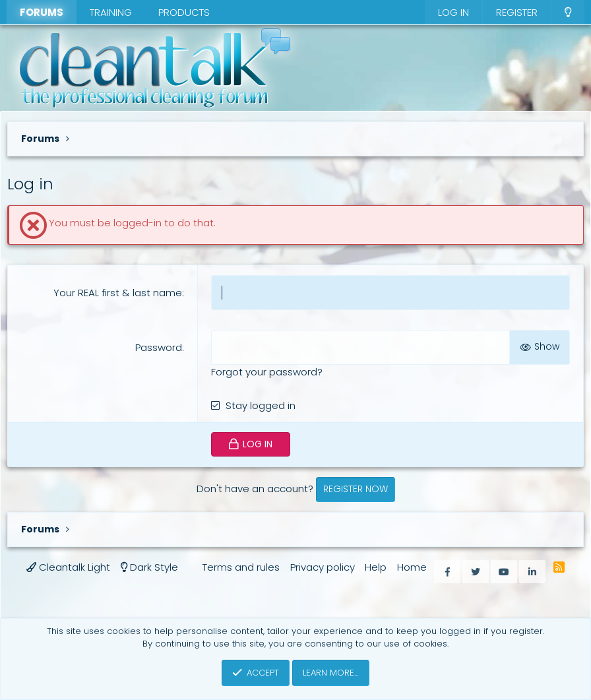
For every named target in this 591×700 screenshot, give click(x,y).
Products (184, 12)
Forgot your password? (267, 372)
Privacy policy (323, 567)
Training (111, 12)
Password (159, 347)
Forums (42, 12)
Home (412, 567)
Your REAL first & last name (118, 293)
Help (376, 567)
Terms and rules (241, 567)
